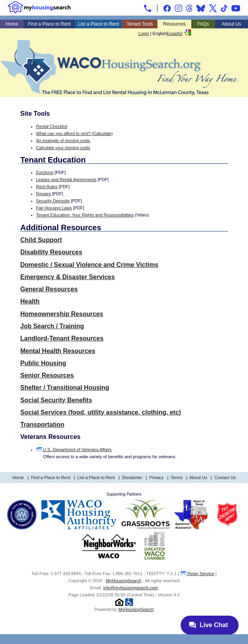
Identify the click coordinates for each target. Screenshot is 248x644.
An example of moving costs (63, 141)
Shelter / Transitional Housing (65, 388)
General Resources (49, 289)
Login (144, 33)
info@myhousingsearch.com (130, 588)
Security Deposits (53, 201)
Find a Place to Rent (49, 24)
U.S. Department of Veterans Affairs (74, 450)
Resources (174, 24)
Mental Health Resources (58, 351)
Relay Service (197, 574)
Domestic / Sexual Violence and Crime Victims (90, 265)
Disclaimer (132, 477)
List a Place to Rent (98, 24)
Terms (177, 477)
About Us (231, 24)
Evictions (45, 172)
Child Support (41, 240)
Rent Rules (47, 187)
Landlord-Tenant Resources (62, 338)
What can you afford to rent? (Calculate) (75, 133)
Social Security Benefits (56, 400)
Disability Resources (51, 252)
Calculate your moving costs (63, 148)
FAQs (203, 24)
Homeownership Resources (62, 314)
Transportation (43, 425)
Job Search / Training (52, 326)
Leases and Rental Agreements (67, 180)
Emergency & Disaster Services (68, 277)
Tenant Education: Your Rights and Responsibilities (85, 215)
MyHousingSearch (124, 581)
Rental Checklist (52, 126)
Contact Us (225, 477)
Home (12, 24)
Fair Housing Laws (54, 208)
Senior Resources (47, 375)
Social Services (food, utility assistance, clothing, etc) (101, 412)
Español (175, 33)
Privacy (157, 477)
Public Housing (43, 363)
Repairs (44, 194)
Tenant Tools (140, 24)
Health (30, 301)
